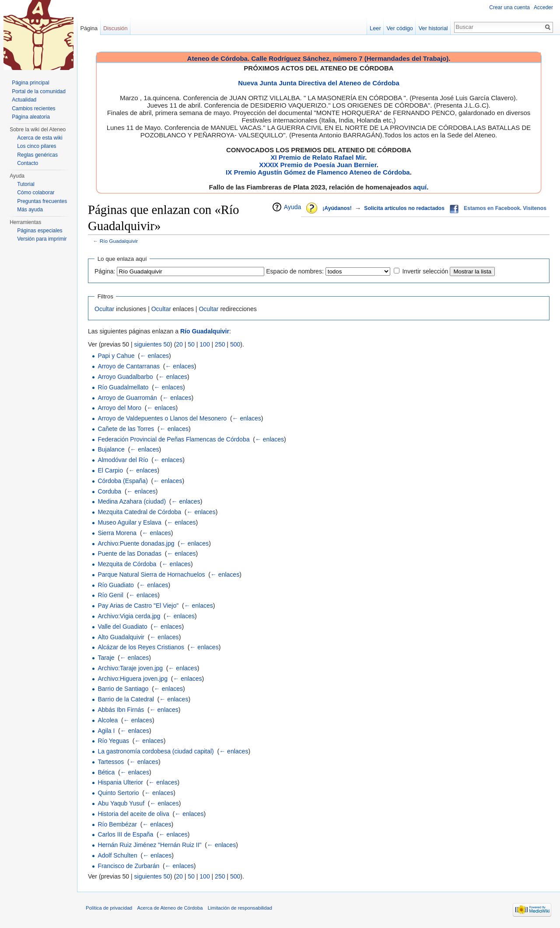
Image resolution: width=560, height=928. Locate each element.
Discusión (115, 28)
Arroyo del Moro (119, 408)
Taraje (106, 658)
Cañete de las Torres (126, 429)
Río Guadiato (116, 585)
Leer (375, 28)
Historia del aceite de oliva (133, 814)
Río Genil (110, 595)
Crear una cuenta (509, 7)
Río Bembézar (117, 824)
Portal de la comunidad (39, 91)
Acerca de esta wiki (40, 138)
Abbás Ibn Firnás (121, 710)
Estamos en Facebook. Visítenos (505, 208)
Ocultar (104, 309)
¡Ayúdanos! (337, 208)
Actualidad (24, 100)
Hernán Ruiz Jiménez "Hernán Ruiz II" (149, 845)
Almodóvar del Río (123, 460)
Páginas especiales (40, 231)
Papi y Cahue (116, 356)
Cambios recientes (33, 109)
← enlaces (154, 356)
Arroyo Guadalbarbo (125, 377)
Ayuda (292, 207)
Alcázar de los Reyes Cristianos (141, 647)
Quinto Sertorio (118, 793)
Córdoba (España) (122, 481)
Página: (105, 271)
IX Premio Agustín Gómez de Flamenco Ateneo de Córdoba (318, 172)
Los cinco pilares (37, 146)
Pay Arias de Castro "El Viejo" (138, 606)
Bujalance (111, 449)
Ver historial (433, 28)
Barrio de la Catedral (126, 699)
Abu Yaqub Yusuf (121, 803)
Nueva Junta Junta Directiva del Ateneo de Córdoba (319, 83)
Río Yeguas (113, 741)
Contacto (28, 163)
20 (179, 344)
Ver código (400, 28)
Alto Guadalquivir (121, 637)
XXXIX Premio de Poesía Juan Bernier (318, 165)
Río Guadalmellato (123, 387)
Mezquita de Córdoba (127, 564)
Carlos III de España (125, 834)
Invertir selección (425, 271)
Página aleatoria (31, 117)
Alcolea (108, 720)
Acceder (543, 7)
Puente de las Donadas (129, 553)
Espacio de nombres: (295, 271)
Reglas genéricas (37, 155)
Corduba (109, 491)
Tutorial (26, 184)
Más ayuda (30, 210)
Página (89, 28)
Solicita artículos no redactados (404, 208)
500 (235, 344)
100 (205, 344)
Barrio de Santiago (123, 689)
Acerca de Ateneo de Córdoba (170, 908)
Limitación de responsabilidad (240, 908)
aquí (420, 187)
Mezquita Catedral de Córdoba (139, 512)
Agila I (106, 731)
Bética (106, 772)
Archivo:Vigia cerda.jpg (129, 616)
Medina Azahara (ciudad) (132, 501)
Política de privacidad (109, 908)
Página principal (30, 83)
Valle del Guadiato (122, 627)
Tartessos (111, 762)
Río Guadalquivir (119, 241)
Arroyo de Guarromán (127, 398)
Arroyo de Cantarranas (129, 366)
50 (191, 344)
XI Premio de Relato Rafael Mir (318, 157)
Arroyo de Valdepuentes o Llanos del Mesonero (162, 418)
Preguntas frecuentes (42, 201)
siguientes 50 (152, 344)
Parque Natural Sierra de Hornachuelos (151, 574)
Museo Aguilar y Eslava (129, 522)
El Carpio (110, 470)
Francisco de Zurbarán (128, 866)
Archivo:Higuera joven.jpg (133, 679)
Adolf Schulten (117, 855)
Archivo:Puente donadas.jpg (136, 543)
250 (220, 344)
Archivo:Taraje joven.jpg (130, 668)
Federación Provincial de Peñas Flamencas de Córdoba (173, 439)
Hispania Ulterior (120, 782)
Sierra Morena (117, 533)
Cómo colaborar (36, 193)
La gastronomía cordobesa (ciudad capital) (156, 751)
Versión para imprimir (42, 239)
